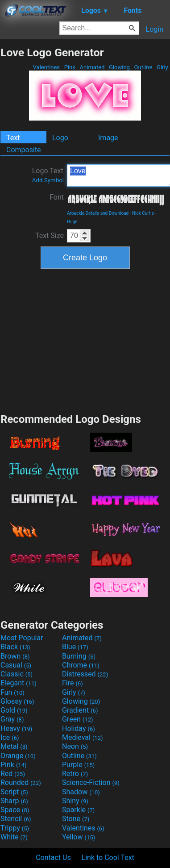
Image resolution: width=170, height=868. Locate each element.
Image (108, 138)
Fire (73, 683)
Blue (75, 647)
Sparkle (78, 810)
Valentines (46, 67)
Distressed (85, 674)
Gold (14, 710)
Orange (18, 756)
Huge (72, 222)
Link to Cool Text (108, 858)
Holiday (79, 728)
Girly (162, 67)
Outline (143, 67)
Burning (79, 656)
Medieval (83, 737)
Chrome (81, 665)
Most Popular (22, 638)
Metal (14, 746)
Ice (10, 737)
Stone (76, 819)
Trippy (15, 828)
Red (13, 774)
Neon (75, 746)
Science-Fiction (91, 782)
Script (14, 792)
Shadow (81, 792)
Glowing (119, 67)
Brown (15, 656)
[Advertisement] (85, 340)
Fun (12, 692)
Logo (60, 138)
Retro (75, 774)
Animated (92, 67)
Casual (16, 665)
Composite (24, 150)
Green (78, 719)
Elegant (19, 683)
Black (15, 647)
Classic (17, 674)
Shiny (75, 801)
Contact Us (53, 858)
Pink (70, 67)
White (14, 837)
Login (155, 29)
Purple (78, 765)
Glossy (17, 701)
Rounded (21, 782)
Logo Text (48, 175)
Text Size (50, 236)
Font (57, 197)
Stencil (16, 819)
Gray (12, 719)
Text (13, 138)
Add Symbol (48, 180)
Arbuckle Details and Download (98, 213)
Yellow (79, 837)
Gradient (80, 710)
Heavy (16, 728)
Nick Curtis (143, 213)
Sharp (14, 801)
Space (15, 810)
